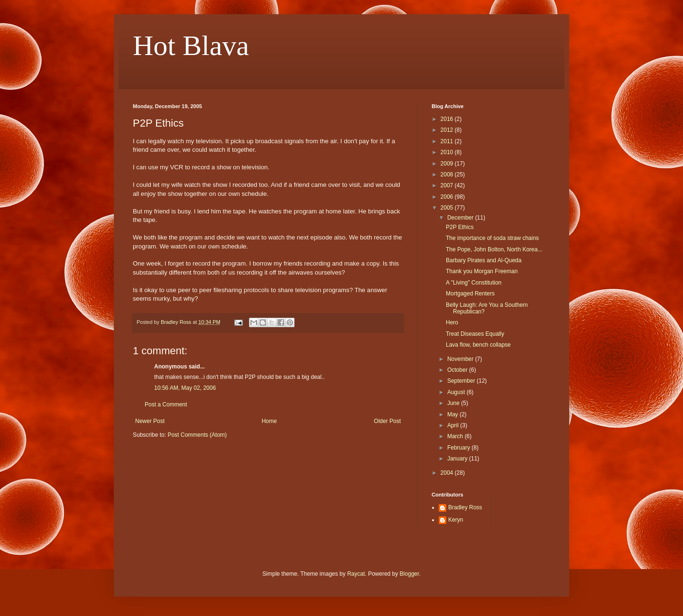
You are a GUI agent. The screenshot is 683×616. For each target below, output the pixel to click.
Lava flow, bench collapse (478, 345)
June (454, 403)
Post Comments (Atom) (197, 435)
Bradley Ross (465, 507)
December (461, 218)
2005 (448, 208)
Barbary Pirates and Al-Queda (484, 260)
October (458, 370)
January (458, 459)
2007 (448, 185)
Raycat (356, 574)
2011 (448, 141)
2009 (448, 164)
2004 (448, 473)
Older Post (387, 421)
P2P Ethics (460, 227)
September (462, 381)
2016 (448, 119)
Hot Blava (191, 46)
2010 (448, 152)
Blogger (410, 574)
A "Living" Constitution (474, 283)
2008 (448, 175)
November (461, 359)
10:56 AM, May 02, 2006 (185, 388)
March (456, 436)
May (453, 414)
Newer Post (150, 421)
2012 (448, 130)
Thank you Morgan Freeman (482, 271)
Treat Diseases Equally (475, 334)
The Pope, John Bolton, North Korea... (494, 249)
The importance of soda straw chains (492, 238)
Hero (452, 322)
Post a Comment (166, 405)
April (454, 425)
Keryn (456, 520)
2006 (448, 197)
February (459, 448)
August (457, 392)
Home (269, 421)
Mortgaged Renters (470, 294)
